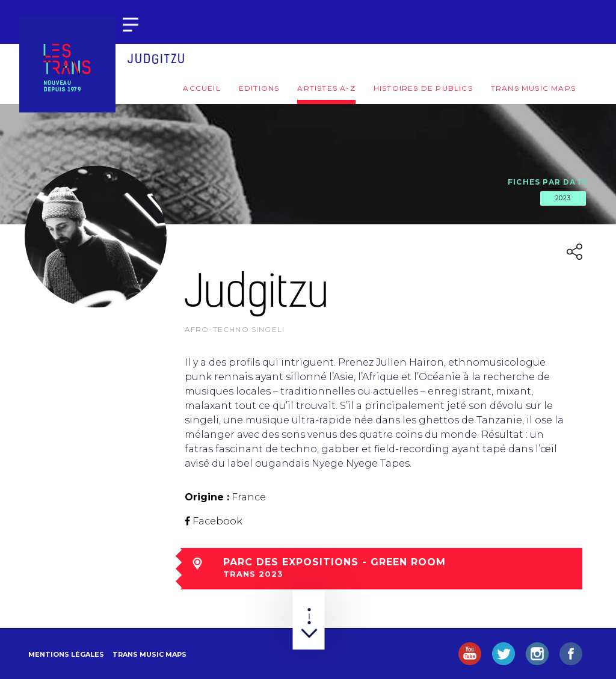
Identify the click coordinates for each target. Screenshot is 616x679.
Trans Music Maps (533, 88)
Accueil (202, 88)
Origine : (207, 497)
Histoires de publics (423, 88)
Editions (259, 88)
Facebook (217, 521)
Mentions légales (66, 654)
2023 (563, 198)
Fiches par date (548, 182)
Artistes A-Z (326, 88)
